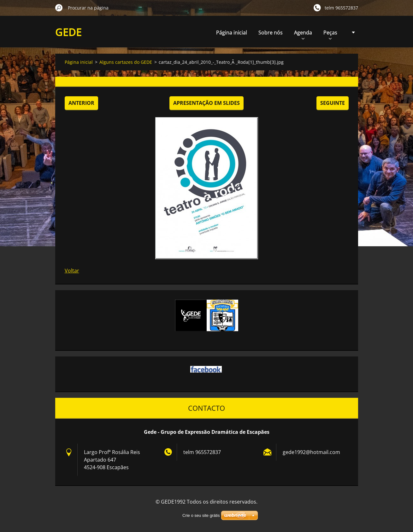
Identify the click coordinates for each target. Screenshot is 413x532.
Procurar (59, 8)
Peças (330, 34)
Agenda (303, 34)
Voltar (72, 271)
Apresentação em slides (206, 103)
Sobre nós (271, 33)
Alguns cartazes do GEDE (126, 62)
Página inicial (232, 33)
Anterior (81, 103)
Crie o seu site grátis (201, 515)
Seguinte (333, 103)
